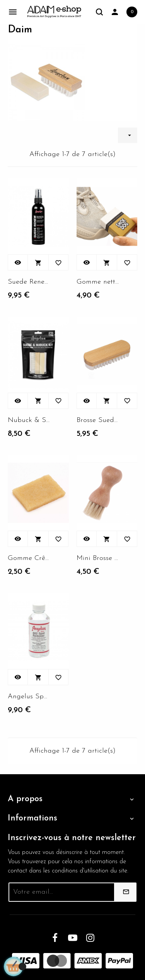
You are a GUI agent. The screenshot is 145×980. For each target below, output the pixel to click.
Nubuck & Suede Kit (29, 420)
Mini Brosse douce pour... (98, 558)
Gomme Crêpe (29, 558)
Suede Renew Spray (29, 282)
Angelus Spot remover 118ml (29, 697)
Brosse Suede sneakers (98, 420)
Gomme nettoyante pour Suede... (98, 282)
